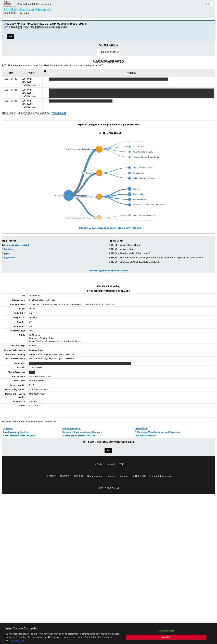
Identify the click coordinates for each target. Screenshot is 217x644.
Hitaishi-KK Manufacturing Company (82, 432)
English (98, 464)
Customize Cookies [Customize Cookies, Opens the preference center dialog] (166, 631)
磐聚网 (10, 4)
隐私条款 (78, 476)
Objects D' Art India (145, 436)
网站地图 (65, 476)
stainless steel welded (16, 245)
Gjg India (8, 429)
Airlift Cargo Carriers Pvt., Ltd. (79, 436)
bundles (9, 249)
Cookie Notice (95, 476)
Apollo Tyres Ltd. (71, 429)
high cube (9, 258)
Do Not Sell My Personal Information (151, 476)
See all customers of (110, 228)
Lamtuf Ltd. (141, 429)
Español (110, 464)
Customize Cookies (117, 476)
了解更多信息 (59, 113)
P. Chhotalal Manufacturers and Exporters (157, 432)
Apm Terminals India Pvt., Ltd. (19, 436)
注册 (10, 37)
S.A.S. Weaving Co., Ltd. (16, 432)
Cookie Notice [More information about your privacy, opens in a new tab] (17, 642)
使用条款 (51, 476)
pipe (7, 254)
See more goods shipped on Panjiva (109, 271)
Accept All (166, 638)
